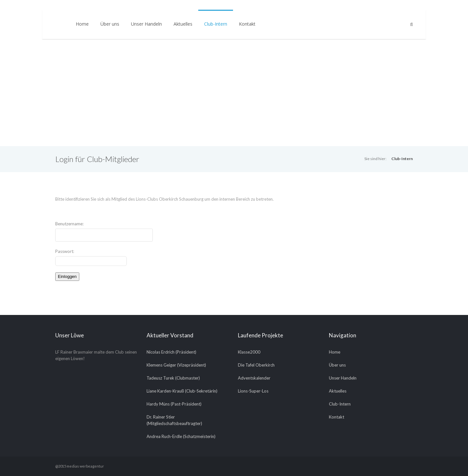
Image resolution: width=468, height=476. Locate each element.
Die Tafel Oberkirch (256, 365)
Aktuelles (183, 24)
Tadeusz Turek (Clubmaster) (173, 378)
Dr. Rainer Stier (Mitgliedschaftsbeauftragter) (174, 420)
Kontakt (247, 24)
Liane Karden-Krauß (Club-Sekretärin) (182, 391)
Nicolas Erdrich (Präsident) (171, 352)
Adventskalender (254, 378)
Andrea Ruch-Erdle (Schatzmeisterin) (181, 436)
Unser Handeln (146, 24)
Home (82, 24)
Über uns (110, 24)
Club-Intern (216, 24)
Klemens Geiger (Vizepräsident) (176, 365)
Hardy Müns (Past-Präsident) (174, 404)
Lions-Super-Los (253, 391)
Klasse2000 (249, 352)
